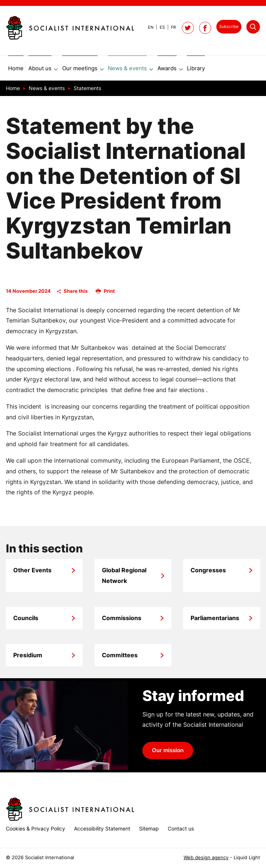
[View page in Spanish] (159, 27)
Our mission (168, 753)
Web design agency (206, 858)
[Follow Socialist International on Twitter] (188, 28)
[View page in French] (170, 27)
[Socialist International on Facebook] (205, 28)
